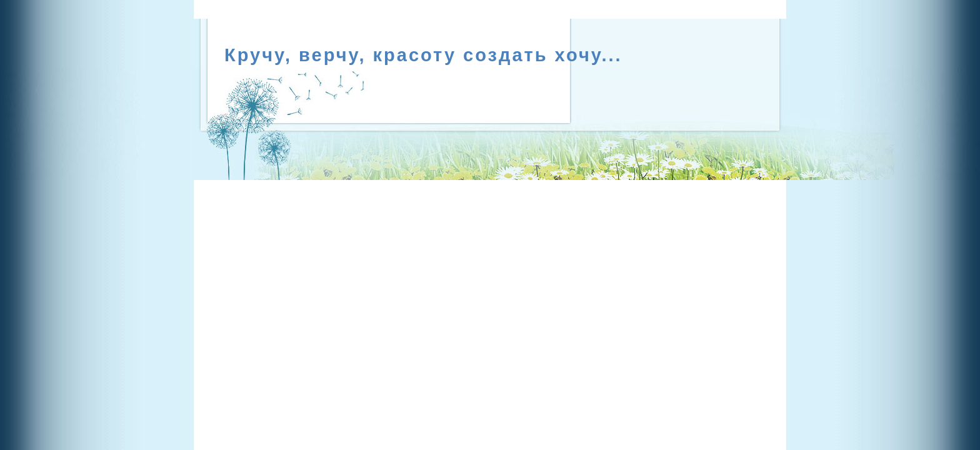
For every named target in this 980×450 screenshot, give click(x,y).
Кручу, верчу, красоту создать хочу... (423, 55)
